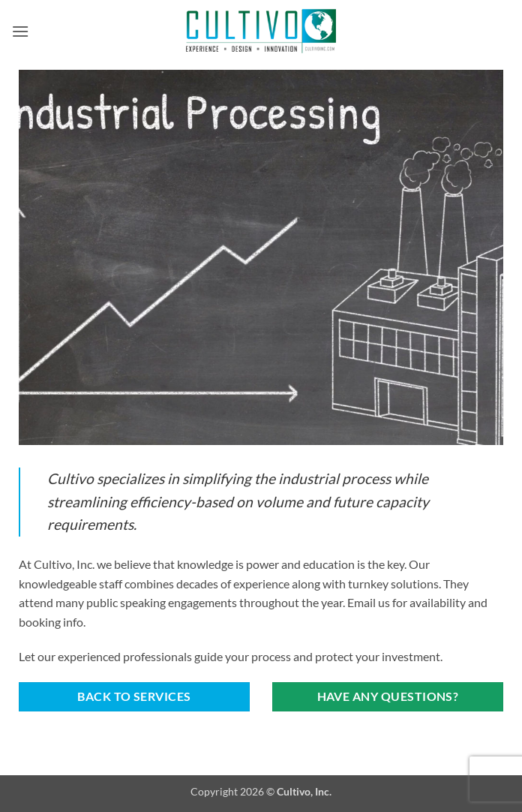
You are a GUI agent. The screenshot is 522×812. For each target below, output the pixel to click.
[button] (20, 31)
